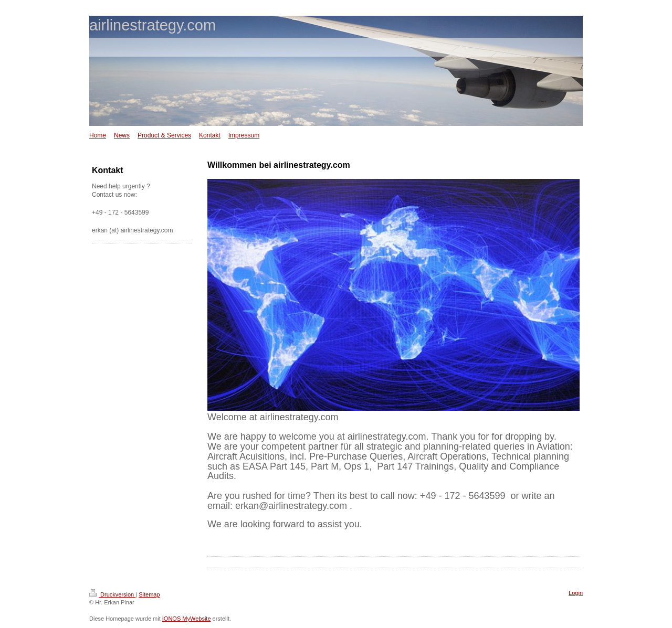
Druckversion (112, 594)
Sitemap (149, 594)
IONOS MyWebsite (187, 619)
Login (576, 593)
